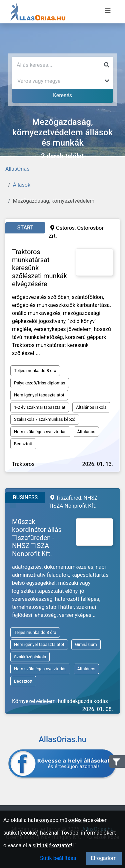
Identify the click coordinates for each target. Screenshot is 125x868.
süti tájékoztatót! (52, 845)
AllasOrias (17, 169)
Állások (22, 185)
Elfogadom (104, 858)
